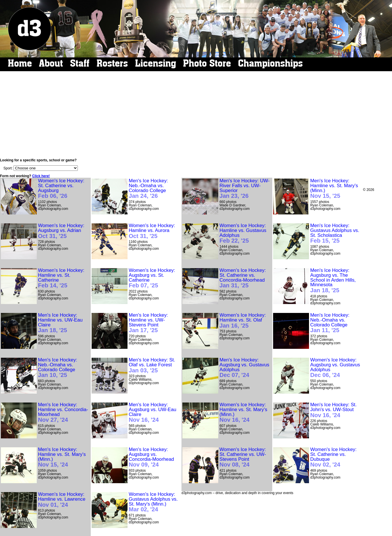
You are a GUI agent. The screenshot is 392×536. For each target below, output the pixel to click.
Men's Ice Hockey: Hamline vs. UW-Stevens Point (148, 323)
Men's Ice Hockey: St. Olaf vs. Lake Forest (152, 365)
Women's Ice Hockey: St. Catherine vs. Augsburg (61, 189)
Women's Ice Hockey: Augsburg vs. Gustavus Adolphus (335, 368)
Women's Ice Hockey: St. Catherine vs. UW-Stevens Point (243, 457)
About (51, 63)
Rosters (112, 63)
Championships (270, 63)
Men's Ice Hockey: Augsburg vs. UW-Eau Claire (152, 413)
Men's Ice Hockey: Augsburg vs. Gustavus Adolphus (244, 368)
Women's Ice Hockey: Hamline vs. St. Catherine (61, 278)
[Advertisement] (193, 115)
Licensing (156, 63)
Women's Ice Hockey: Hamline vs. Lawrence (62, 500)
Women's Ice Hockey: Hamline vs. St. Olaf (243, 321)
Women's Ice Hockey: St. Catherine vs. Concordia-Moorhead (243, 278)
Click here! (41, 176)
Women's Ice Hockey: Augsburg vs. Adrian (61, 231)
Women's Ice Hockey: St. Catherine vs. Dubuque (333, 457)
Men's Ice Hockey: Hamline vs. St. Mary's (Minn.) (334, 189)
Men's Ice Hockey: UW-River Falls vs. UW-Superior (244, 189)
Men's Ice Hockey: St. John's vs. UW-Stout (333, 410)
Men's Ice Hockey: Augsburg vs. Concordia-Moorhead (151, 457)
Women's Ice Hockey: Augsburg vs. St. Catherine (152, 278)
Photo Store (207, 63)
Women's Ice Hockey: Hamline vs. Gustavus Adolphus (243, 234)
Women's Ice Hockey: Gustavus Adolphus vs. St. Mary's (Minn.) (153, 502)
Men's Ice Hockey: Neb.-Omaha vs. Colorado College (148, 189)
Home (20, 63)
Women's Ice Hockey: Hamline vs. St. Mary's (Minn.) (243, 413)
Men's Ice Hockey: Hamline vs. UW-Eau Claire (60, 323)
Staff (80, 63)
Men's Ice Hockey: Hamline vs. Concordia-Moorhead (63, 413)
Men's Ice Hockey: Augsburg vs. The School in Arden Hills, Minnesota (333, 281)
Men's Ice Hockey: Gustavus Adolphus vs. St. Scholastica (335, 234)
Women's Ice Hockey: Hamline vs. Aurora (152, 231)
